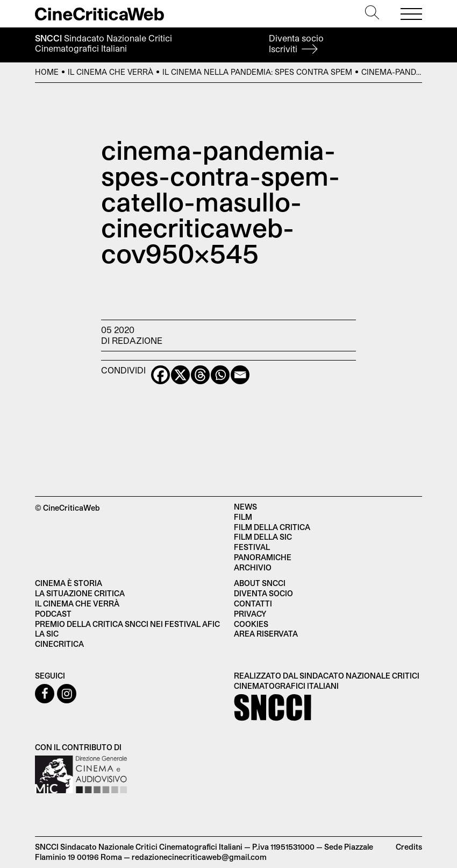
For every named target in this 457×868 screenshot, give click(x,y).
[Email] (240, 375)
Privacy (250, 614)
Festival (252, 547)
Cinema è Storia (69, 583)
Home (47, 72)
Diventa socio (296, 43)
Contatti (253, 604)
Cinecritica (59, 644)
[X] (180, 375)
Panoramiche (263, 557)
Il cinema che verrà (110, 72)
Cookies (251, 624)
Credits (409, 847)
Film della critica (272, 527)
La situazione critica (80, 593)
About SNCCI (260, 583)
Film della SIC (263, 537)
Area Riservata (266, 634)
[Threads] (200, 375)
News (245, 507)
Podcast (53, 614)
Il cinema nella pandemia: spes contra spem (257, 72)
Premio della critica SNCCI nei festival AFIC (127, 624)
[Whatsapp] (220, 375)
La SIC (47, 634)
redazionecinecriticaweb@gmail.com (199, 857)
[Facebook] (160, 375)
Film (243, 517)
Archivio (253, 567)
